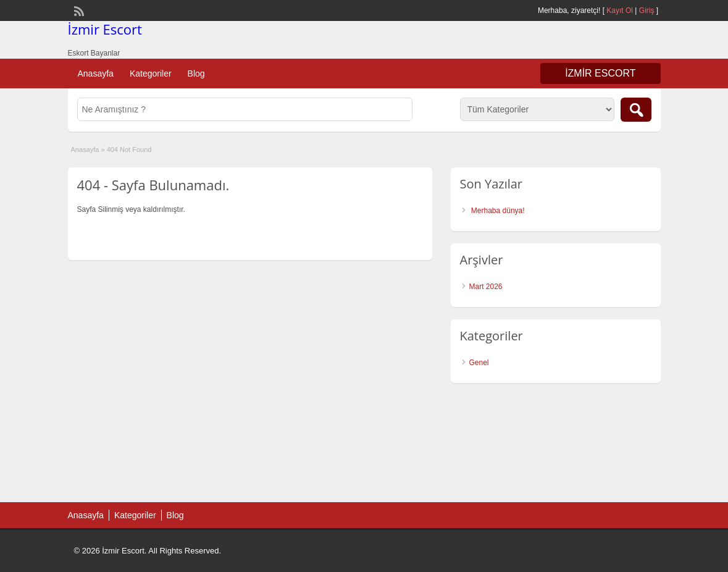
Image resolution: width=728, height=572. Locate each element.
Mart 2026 (486, 287)
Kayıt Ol (620, 11)
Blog (196, 74)
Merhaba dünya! (498, 211)
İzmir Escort (105, 29)
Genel (479, 363)
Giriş (647, 11)
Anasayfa (96, 74)
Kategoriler (151, 74)
